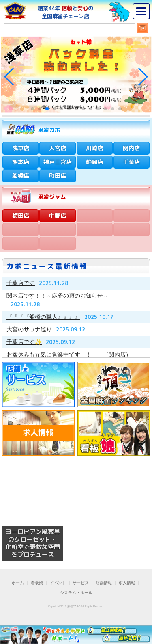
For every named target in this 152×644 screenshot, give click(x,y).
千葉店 (131, 162)
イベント (58, 583)
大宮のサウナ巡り (29, 329)
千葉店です (21, 283)
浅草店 (21, 148)
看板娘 (37, 583)
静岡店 (94, 162)
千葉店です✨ (24, 342)
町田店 (58, 176)
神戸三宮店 (58, 162)
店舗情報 (104, 583)
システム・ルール (76, 593)
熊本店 (21, 162)
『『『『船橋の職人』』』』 (43, 317)
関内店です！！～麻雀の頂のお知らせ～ (58, 296)
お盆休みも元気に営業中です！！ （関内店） (69, 354)
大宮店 (58, 148)
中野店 (58, 215)
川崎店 (94, 148)
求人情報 (127, 583)
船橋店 (21, 176)
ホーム (18, 583)
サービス (81, 583)
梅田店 (21, 215)
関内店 (131, 148)
